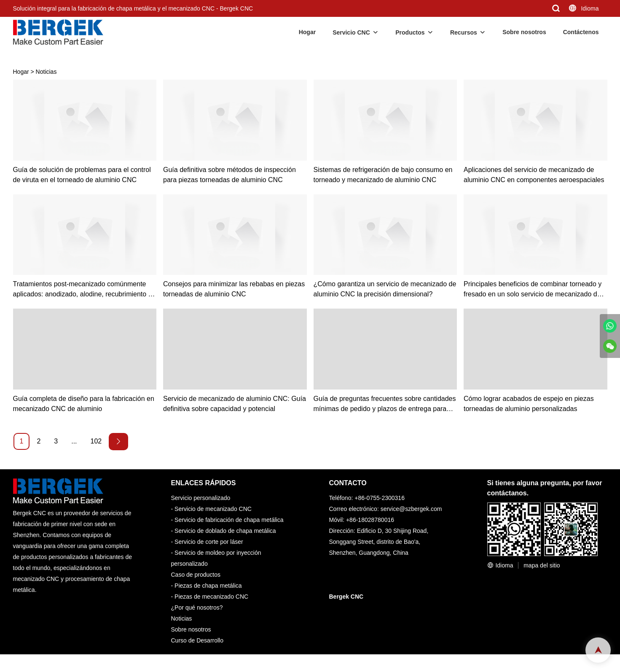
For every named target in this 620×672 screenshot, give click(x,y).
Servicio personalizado (201, 498)
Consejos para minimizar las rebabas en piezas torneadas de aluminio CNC (234, 289)
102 (96, 441)
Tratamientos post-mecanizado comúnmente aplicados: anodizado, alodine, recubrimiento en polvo (85, 290)
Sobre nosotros (524, 32)
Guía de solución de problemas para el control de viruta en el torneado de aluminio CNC (82, 175)
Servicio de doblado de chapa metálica (225, 531)
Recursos (464, 32)
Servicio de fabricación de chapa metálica (229, 520)
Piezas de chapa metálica (208, 586)
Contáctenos (581, 32)
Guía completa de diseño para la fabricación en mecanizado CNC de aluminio (84, 404)
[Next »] (118, 442)
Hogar (307, 32)
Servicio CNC (351, 32)
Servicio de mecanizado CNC (213, 509)
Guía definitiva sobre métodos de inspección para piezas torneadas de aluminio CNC (229, 175)
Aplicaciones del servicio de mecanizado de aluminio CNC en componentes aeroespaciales (534, 175)
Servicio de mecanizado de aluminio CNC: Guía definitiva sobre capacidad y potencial (235, 404)
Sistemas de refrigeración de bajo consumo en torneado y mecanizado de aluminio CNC (383, 175)
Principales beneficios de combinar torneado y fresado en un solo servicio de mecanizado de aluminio (533, 290)
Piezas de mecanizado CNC (211, 597)
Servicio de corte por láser (209, 542)
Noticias (46, 72)
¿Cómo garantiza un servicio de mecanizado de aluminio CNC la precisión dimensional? (385, 289)
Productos (410, 32)
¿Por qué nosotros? (197, 607)
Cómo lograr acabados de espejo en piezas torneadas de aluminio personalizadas (529, 404)
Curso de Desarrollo (197, 640)
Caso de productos (196, 575)
